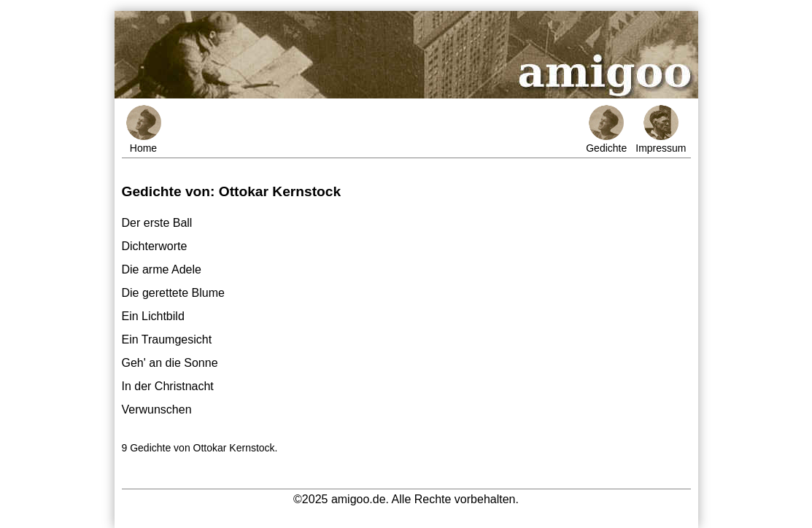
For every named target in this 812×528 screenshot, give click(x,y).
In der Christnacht (168, 386)
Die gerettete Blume (173, 293)
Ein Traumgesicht (167, 339)
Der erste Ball (157, 223)
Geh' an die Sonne (170, 363)
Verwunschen (157, 409)
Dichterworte (155, 246)
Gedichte (606, 129)
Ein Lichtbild (153, 316)
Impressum (661, 129)
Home (144, 129)
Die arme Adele (162, 269)
